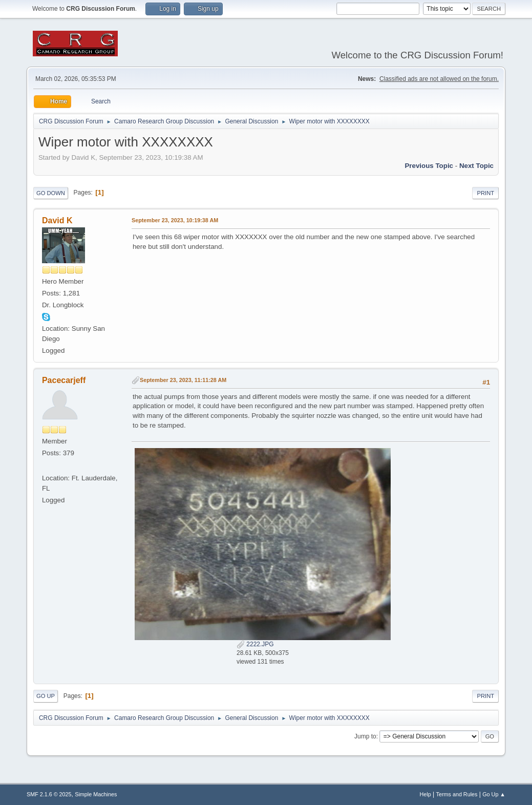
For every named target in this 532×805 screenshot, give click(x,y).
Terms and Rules (457, 794)
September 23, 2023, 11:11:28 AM (183, 380)
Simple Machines (96, 794)
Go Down (51, 193)
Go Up (46, 696)
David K (57, 220)
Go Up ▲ (494, 794)
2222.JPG (255, 644)
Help (425, 794)
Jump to (365, 736)
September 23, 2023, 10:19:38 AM (175, 220)
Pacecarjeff (64, 380)
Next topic (476, 166)
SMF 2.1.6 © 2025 (49, 794)
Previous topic (429, 166)
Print (485, 193)
